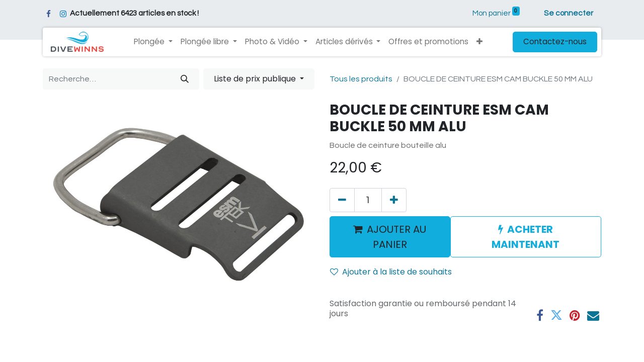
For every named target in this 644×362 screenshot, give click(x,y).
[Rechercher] (185, 79)
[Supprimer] (342, 200)
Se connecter (569, 13)
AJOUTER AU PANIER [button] (390, 237)
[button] (479, 42)
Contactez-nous (555, 41)
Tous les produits (361, 79)
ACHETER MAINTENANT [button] (526, 237)
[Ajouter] (394, 200)
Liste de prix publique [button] (256, 79)
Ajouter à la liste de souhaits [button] (391, 272)
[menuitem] (428, 42)
